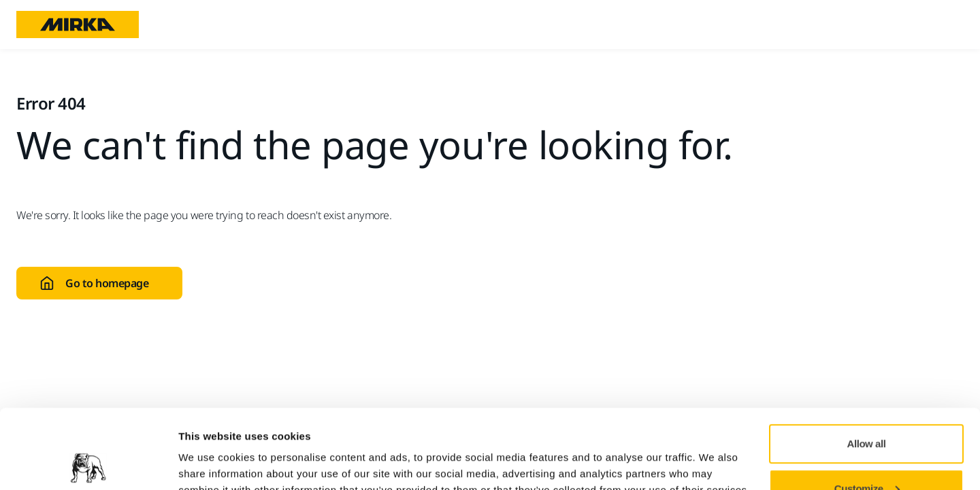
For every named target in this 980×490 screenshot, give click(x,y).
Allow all (867, 364)
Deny (867, 454)
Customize (867, 409)
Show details (210, 448)
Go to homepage (94, 283)
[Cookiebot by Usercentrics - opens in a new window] (88, 463)
